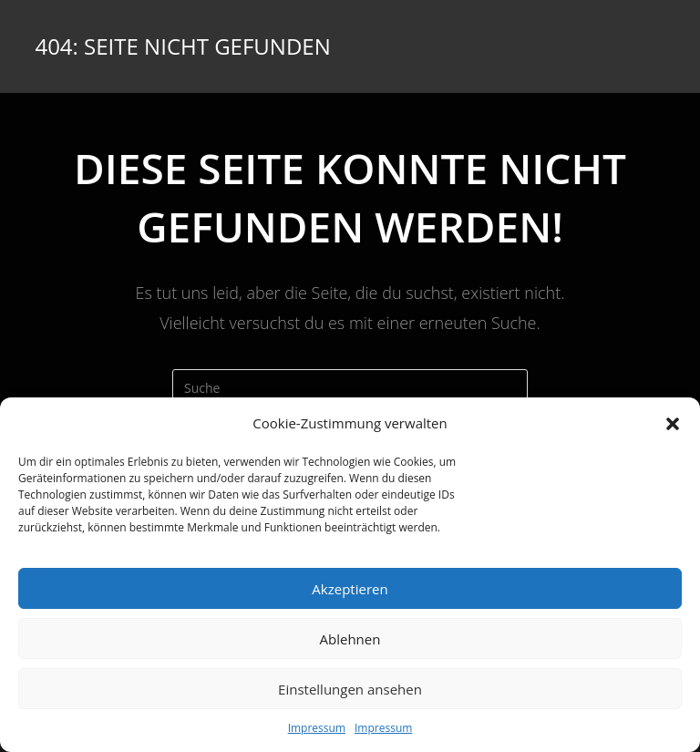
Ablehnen (350, 639)
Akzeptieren (350, 589)
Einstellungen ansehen (350, 689)
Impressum (317, 728)
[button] (673, 424)
